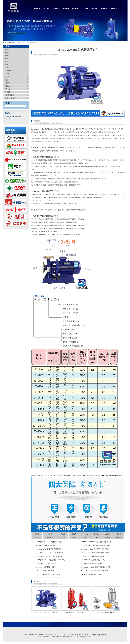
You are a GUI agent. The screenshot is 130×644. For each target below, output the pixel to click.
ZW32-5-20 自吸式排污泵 (45, 571)
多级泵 (63, 534)
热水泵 (43, 151)
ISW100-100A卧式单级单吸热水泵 (48, 574)
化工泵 (7, 62)
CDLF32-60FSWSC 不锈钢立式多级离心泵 (96, 542)
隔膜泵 (108, 538)
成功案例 (75, 8)
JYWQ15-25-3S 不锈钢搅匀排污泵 (106, 613)
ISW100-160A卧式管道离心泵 (92, 563)
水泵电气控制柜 (10, 98)
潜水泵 (96, 538)
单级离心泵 (9, 49)
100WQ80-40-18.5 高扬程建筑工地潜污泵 (96, 567)
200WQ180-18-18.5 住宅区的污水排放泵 (50, 560)
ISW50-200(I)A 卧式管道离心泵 (106, 476)
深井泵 (7, 89)
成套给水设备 (10, 95)
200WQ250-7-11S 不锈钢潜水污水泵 (49, 542)
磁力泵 (7, 59)
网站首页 (37, 8)
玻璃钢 (7, 92)
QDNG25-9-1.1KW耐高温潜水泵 (93, 556)
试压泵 (7, 86)
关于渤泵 (46, 8)
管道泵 (41, 132)
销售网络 (104, 8)
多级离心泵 (9, 52)
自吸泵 (7, 65)
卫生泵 (7, 68)
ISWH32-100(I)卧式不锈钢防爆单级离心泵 (96, 545)
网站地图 (63, 637)
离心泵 (61, 129)
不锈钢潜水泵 (10, 71)
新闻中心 (66, 8)
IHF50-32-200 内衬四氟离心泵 (47, 545)
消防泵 (7, 83)
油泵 (7, 80)
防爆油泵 (55, 151)
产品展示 (56, 8)
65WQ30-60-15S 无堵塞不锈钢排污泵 (94, 549)
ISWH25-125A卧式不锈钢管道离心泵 (49, 556)
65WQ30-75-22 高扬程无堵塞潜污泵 (49, 549)
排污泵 (7, 56)
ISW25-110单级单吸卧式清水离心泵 (46, 613)
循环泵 (74, 538)
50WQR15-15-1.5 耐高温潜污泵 (76, 613)
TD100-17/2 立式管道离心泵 (46, 563)
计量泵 (7, 74)
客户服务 (94, 8)
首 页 (5, 43)
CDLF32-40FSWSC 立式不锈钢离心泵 (49, 553)
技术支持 (85, 8)
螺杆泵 (119, 538)
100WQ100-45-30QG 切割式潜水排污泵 (95, 553)
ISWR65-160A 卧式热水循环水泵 (93, 560)
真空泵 (7, 77)
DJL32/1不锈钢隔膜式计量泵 (91, 574)
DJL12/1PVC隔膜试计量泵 (45, 567)
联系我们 (114, 8)
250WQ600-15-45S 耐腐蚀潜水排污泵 (95, 571)
